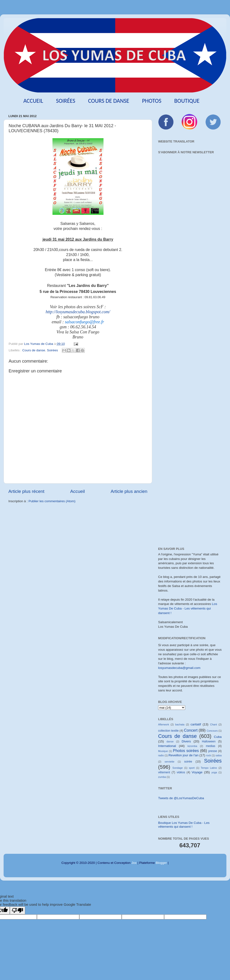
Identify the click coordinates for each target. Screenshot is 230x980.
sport (192, 768)
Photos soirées (186, 751)
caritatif (196, 724)
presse (213, 751)
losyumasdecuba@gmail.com (179, 668)
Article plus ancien (129, 491)
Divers (186, 741)
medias (210, 746)
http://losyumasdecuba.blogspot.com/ (78, 312)
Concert (191, 730)
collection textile (168, 731)
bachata (180, 724)
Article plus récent (26, 491)
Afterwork (164, 724)
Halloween (209, 741)
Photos (152, 101)
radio (161, 755)
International (167, 746)
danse (170, 741)
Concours (212, 731)
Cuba (218, 737)
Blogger (161, 863)
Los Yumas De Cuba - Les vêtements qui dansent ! (188, 608)
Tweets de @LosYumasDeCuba (181, 798)
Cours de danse (109, 101)
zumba (162, 777)
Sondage (178, 768)
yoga (214, 772)
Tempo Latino (209, 768)
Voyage (197, 772)
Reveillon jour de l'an (183, 755)
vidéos (181, 772)
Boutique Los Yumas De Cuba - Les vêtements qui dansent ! (184, 825)
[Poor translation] (17, 910)
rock (208, 755)
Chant (214, 724)
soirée (188, 762)
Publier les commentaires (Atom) (52, 501)
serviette (170, 762)
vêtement (164, 772)
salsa (219, 755)
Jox (134, 863)
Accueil (33, 101)
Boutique (187, 101)
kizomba (192, 746)
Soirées (66, 101)
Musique (163, 751)
